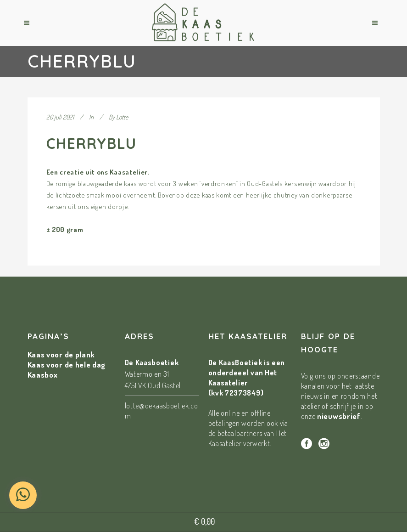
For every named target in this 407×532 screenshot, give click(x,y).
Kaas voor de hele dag (67, 365)
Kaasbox (43, 375)
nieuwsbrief (339, 416)
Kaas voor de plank (61, 354)
